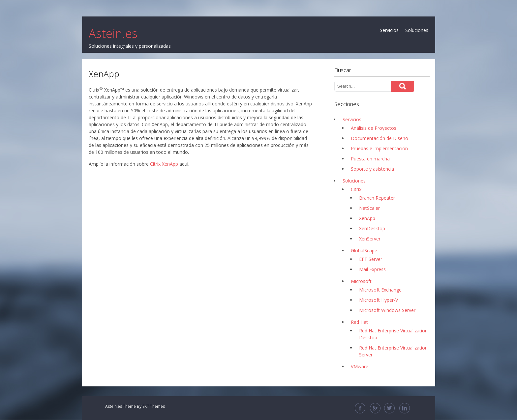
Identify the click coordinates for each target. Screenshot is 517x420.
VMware (360, 366)
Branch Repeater (377, 198)
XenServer (370, 239)
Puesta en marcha (370, 159)
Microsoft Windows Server (387, 310)
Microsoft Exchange (380, 290)
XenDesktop (372, 228)
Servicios (389, 30)
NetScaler (369, 208)
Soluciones (417, 30)
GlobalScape (364, 251)
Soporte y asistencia (372, 169)
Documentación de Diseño (380, 138)
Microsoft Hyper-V (379, 300)
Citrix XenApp (164, 164)
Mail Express (372, 269)
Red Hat (359, 322)
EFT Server (371, 259)
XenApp (367, 218)
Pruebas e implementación (379, 148)
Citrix (356, 189)
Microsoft (361, 281)
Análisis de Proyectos (374, 128)
